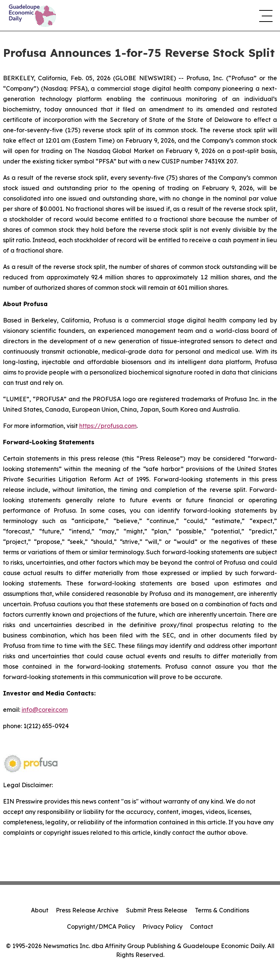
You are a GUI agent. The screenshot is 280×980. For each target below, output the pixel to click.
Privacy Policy (162, 927)
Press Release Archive (87, 910)
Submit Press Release (157, 910)
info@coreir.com (45, 710)
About (40, 910)
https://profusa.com (108, 426)
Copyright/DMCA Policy (101, 927)
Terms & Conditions (222, 910)
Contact (202, 927)
